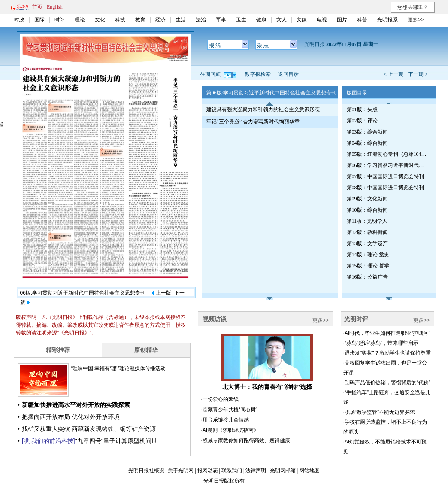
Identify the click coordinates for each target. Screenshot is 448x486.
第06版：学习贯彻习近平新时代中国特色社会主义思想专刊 (387, 165)
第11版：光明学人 (367, 221)
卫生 (241, 20)
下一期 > (418, 74)
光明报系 (387, 20)
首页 (37, 7)
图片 (342, 20)
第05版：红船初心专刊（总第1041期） (387, 154)
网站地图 (309, 471)
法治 (201, 20)
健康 (261, 20)
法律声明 (256, 471)
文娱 (302, 20)
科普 (362, 20)
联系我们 (232, 471)
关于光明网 (181, 471)
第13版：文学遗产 (367, 243)
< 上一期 (394, 74)
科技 (120, 20)
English (55, 7)
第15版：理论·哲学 (368, 266)
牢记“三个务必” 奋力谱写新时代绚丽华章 (253, 121)
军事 (221, 20)
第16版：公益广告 (367, 277)
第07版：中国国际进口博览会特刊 (385, 176)
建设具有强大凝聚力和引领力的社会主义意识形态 (263, 109)
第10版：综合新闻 (367, 210)
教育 (140, 20)
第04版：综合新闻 (367, 143)
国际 (39, 20)
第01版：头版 (362, 109)
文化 (100, 20)
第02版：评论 (362, 121)
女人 (282, 20)
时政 (19, 20)
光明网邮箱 (283, 471)
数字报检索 (258, 74)
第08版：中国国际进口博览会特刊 (385, 188)
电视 (322, 20)
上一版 (161, 293)
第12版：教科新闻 (367, 232)
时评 (60, 20)
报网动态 (208, 471)
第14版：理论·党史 (368, 255)
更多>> (416, 20)
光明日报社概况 (146, 471)
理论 (80, 20)
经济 (160, 20)
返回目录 (288, 74)
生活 (181, 20)
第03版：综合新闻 (367, 132)
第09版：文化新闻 (367, 199)
